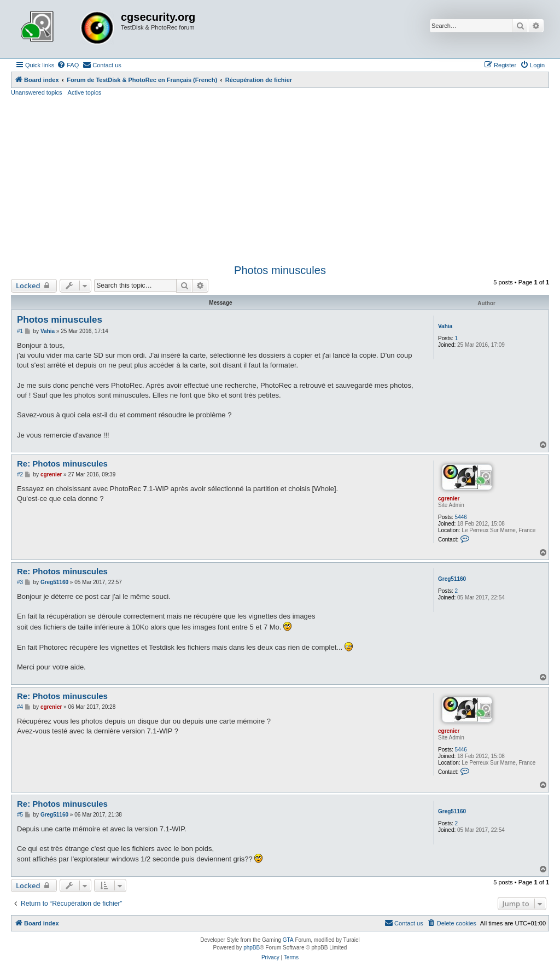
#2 (20, 474)
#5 (20, 815)
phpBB (252, 948)
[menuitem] (68, 65)
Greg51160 (452, 579)
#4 (20, 707)
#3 (20, 582)
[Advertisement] (280, 179)
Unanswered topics (37, 92)
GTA (288, 940)
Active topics (85, 92)
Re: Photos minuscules (62, 464)
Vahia (445, 326)
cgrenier (449, 499)
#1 (20, 331)
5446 (461, 517)
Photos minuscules (280, 270)
